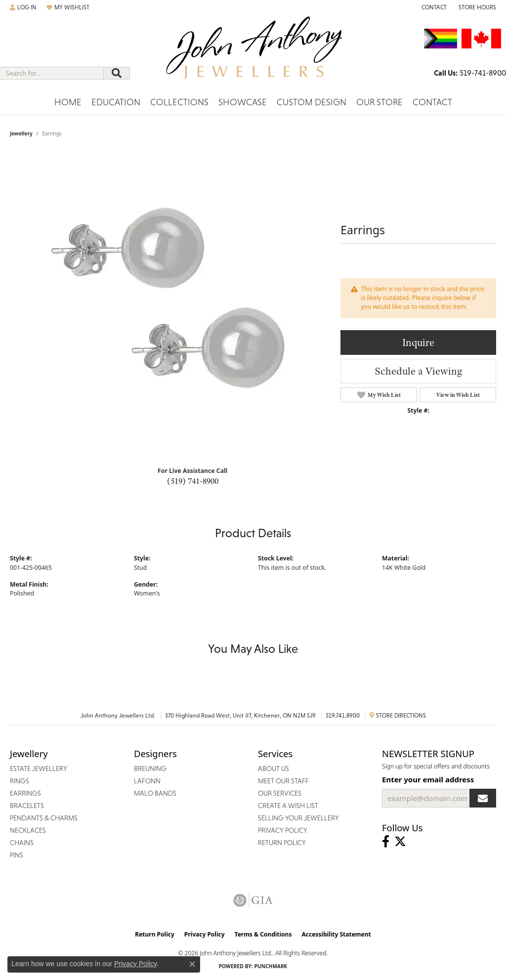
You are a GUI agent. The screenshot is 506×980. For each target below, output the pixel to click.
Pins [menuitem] (17, 855)
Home (68, 102)
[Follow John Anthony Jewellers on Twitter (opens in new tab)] (400, 842)
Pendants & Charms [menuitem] (44, 818)
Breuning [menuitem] (150, 768)
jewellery (21, 133)
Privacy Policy (205, 934)
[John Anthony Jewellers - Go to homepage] (253, 54)
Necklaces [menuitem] (28, 830)
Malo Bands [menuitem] (155, 793)
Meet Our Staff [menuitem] (283, 781)
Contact (432, 102)
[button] (23, 7)
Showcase (243, 102)
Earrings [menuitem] (25, 793)
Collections (179, 102)
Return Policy (155, 934)
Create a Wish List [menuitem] (288, 806)
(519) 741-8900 (193, 481)
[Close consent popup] (192, 964)
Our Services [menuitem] (280, 793)
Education (116, 102)
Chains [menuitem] (22, 843)
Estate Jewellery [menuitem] (39, 768)
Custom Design (312, 102)
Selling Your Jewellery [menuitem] (298, 818)
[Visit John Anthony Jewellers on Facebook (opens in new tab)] (386, 842)
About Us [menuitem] (274, 768)
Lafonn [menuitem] (147, 781)
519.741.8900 (343, 716)
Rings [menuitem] (20, 781)
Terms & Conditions (263, 934)
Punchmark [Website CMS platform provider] (271, 966)
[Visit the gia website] (253, 900)
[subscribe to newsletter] (483, 798)
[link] (433, 7)
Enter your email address (428, 779)
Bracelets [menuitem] (27, 806)
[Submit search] (117, 73)
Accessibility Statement (336, 934)
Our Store (379, 102)
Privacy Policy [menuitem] (283, 830)
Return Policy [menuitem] (282, 843)
